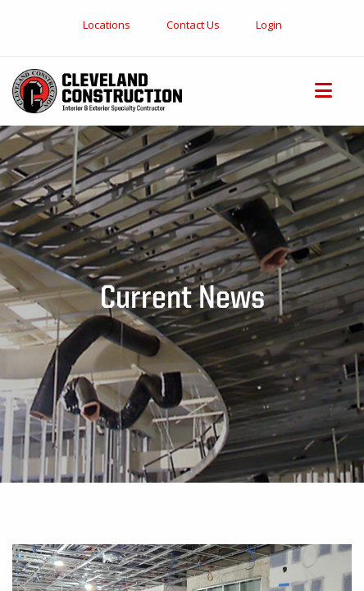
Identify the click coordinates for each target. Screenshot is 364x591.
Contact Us (193, 25)
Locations (107, 25)
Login (269, 25)
